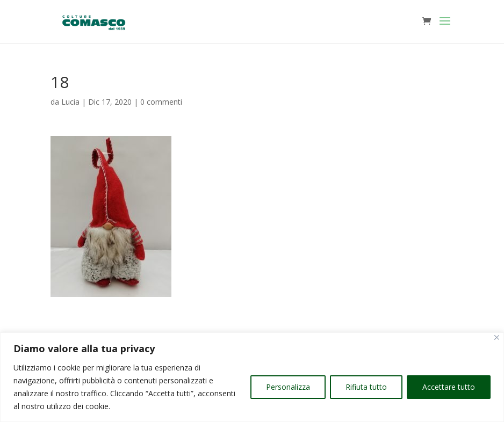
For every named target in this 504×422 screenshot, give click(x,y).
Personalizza (288, 387)
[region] (252, 377)
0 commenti (161, 102)
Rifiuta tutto (366, 387)
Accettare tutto (449, 387)
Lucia (70, 102)
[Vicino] (497, 337)
